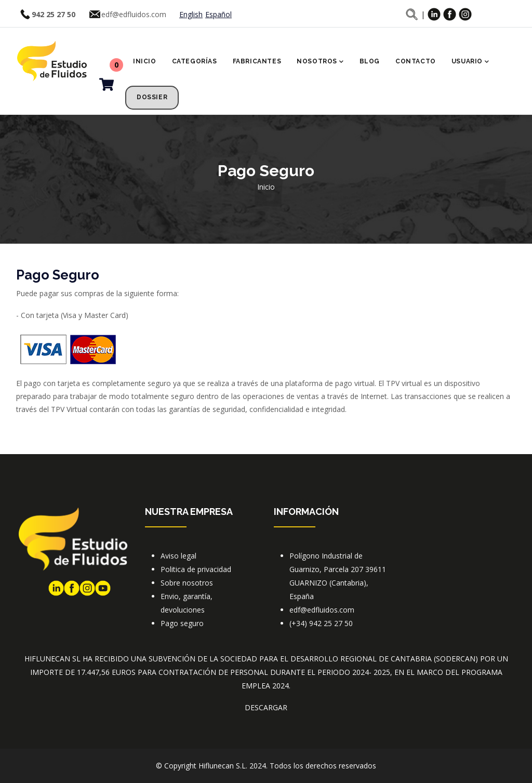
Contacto (416, 61)
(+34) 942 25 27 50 (321, 623)
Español (218, 14)
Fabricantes (257, 61)
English (191, 14)
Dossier (152, 97)
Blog (370, 61)
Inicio (145, 61)
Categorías (195, 61)
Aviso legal (178, 556)
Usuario (470, 62)
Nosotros (320, 62)
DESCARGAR (266, 707)
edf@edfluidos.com (134, 14)
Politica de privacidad (196, 569)
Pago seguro (182, 623)
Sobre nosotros (187, 583)
